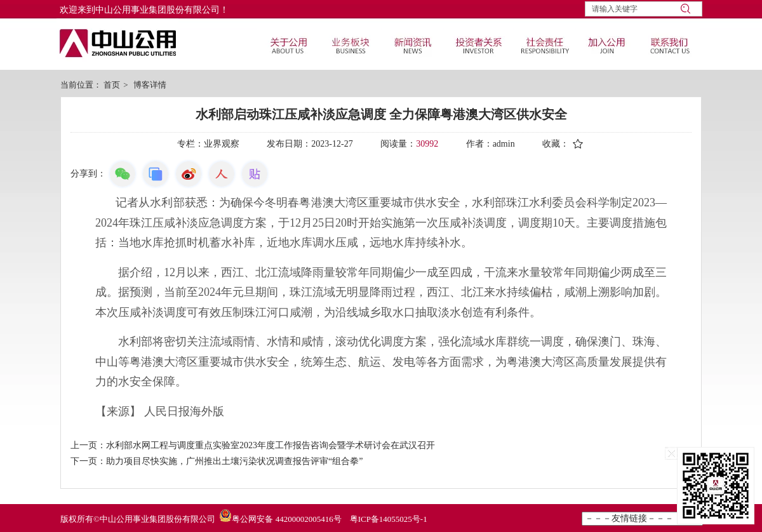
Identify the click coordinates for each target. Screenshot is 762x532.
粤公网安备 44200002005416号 (286, 519)
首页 (112, 85)
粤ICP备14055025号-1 (389, 519)
